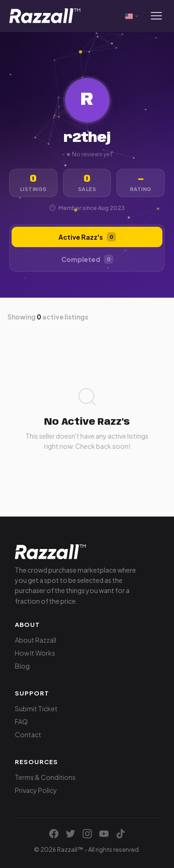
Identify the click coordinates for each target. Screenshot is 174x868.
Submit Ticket (36, 708)
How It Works (35, 653)
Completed (87, 259)
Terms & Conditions (45, 777)
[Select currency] (132, 16)
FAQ (21, 721)
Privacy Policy (36, 790)
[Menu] (156, 16)
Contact (28, 734)
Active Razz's (87, 237)
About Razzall (35, 640)
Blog (22, 666)
